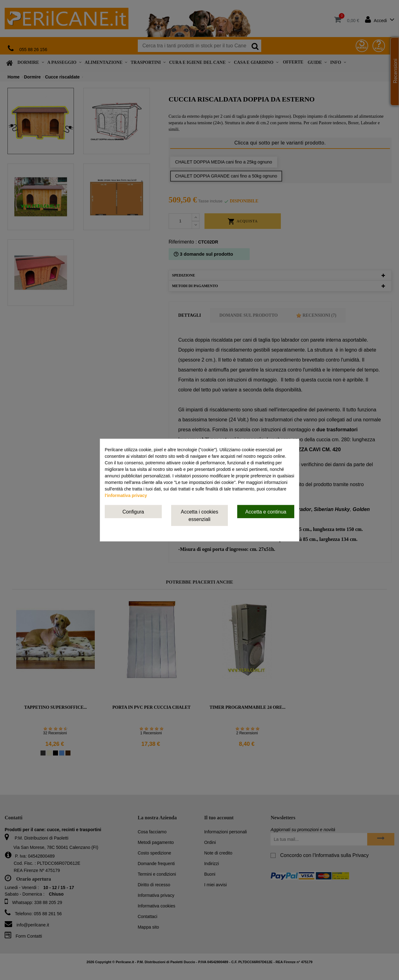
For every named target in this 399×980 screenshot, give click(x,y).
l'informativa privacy (126, 495)
